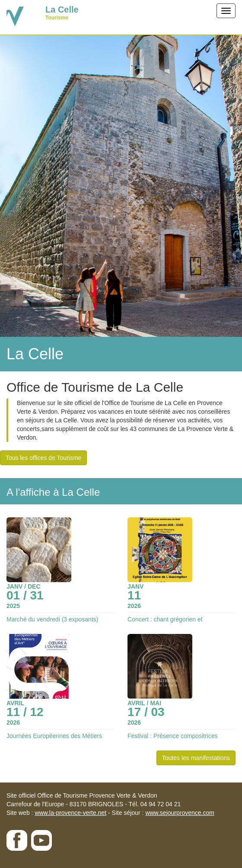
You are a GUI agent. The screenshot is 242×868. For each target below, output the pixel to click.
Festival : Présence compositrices (173, 736)
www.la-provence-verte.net (70, 813)
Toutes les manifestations (196, 758)
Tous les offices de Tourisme (43, 458)
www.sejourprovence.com (180, 813)
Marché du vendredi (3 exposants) (52, 619)
